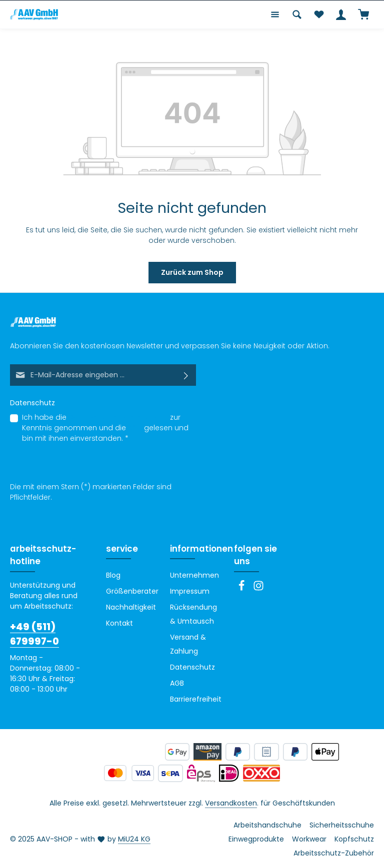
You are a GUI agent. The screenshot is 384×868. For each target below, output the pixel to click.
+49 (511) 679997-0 (34, 634)
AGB (135, 428)
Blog (113, 575)
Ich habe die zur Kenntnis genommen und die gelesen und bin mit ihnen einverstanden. (105, 428)
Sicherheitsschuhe (342, 825)
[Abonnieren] (186, 375)
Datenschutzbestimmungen (118, 417)
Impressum (190, 591)
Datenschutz (192, 667)
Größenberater (132, 591)
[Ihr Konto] (341, 14)
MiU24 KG (134, 839)
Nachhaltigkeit (131, 607)
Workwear (309, 839)
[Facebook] (242, 589)
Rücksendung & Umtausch (193, 614)
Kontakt (119, 623)
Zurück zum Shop (192, 272)
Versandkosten (231, 803)
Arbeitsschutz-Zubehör (334, 853)
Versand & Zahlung (188, 644)
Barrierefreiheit (196, 699)
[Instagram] (258, 589)
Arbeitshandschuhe (267, 825)
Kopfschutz (354, 839)
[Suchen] (297, 14)
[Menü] (275, 14)
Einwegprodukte (256, 839)
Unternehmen (194, 575)
